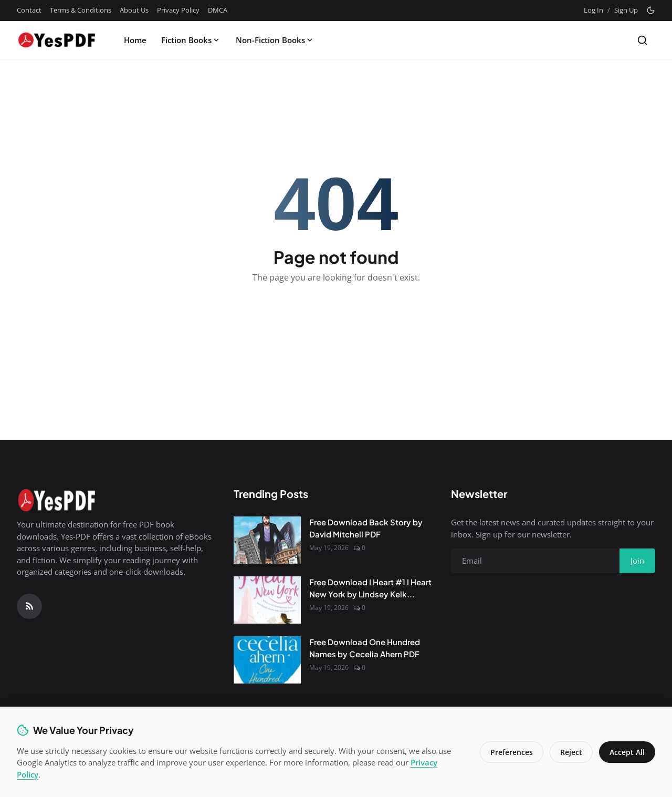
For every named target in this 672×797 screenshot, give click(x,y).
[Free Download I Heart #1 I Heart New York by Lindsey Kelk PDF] (267, 600)
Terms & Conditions (81, 10)
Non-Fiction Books (275, 40)
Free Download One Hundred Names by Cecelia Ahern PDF (365, 648)
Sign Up (626, 10)
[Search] (642, 40)
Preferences (512, 752)
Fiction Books (191, 40)
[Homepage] (56, 40)
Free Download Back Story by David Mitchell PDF (366, 528)
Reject (571, 752)
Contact (29, 10)
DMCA (218, 10)
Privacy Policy (178, 10)
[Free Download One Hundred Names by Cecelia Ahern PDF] (267, 660)
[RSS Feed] (29, 606)
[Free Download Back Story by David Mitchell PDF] (267, 540)
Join (637, 561)
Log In (594, 10)
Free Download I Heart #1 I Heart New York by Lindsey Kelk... (370, 588)
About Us (134, 10)
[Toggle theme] (651, 10)
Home (135, 40)
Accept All (627, 752)
